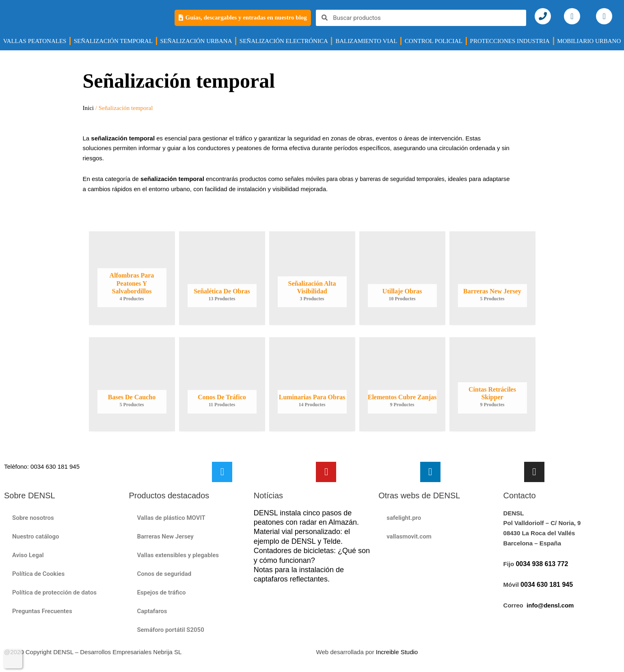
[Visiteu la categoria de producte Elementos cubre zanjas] (402, 385)
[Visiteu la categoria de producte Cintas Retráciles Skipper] (492, 385)
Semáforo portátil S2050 (170, 630)
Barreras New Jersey (165, 536)
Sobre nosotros (33, 518)
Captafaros (152, 611)
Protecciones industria (510, 41)
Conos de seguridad (164, 574)
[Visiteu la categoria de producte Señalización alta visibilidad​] (312, 278)
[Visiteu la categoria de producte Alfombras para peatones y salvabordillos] (132, 278)
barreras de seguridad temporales (411, 179)
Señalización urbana (196, 41)
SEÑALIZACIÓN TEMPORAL (113, 41)
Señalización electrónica (284, 41)
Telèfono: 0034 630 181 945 (42, 466)
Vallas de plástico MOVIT (171, 518)
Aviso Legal (28, 555)
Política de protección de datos (54, 592)
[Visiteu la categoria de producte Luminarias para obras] (312, 385)
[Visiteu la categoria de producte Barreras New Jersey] (492, 278)
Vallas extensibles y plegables (178, 555)
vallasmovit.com (409, 536)
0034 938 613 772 (542, 564)
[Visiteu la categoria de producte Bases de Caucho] (132, 385)
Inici (89, 108)
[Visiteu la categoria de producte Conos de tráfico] (222, 385)
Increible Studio (397, 652)
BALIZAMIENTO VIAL (366, 41)
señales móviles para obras (322, 179)
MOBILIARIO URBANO (589, 41)
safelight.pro (404, 518)
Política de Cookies (38, 574)
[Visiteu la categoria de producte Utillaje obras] (402, 278)
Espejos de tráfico (161, 592)
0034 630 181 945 (547, 585)
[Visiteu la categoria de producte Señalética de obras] (222, 278)
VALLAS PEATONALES (35, 41)
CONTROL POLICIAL (434, 41)
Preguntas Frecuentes (42, 611)
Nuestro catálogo (36, 536)
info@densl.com (550, 606)
